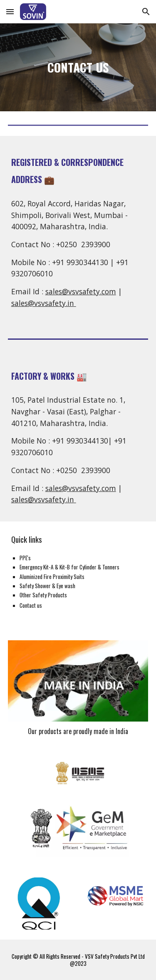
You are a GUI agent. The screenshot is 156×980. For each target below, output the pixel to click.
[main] (78, 67)
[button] (10, 11)
